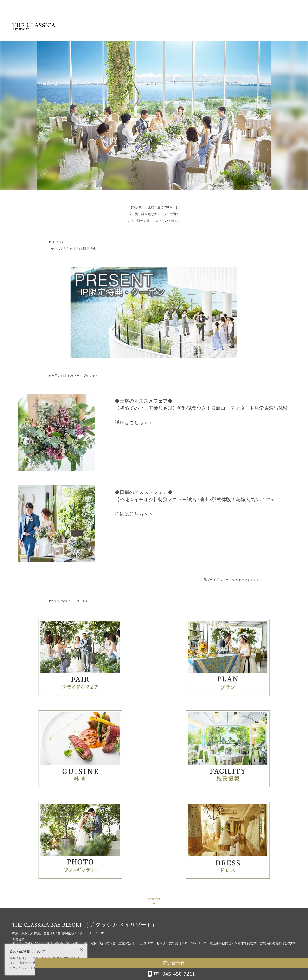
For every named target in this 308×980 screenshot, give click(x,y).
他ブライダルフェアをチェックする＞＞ (232, 580)
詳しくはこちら (49, 968)
